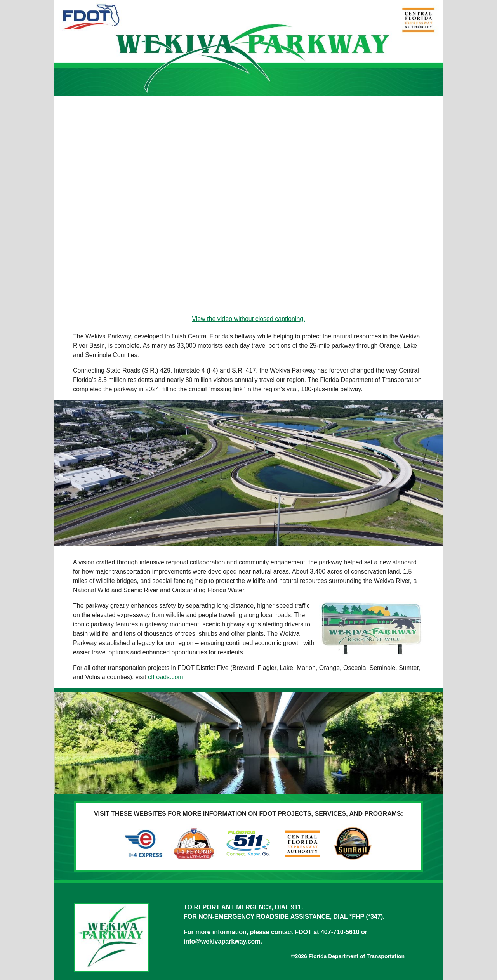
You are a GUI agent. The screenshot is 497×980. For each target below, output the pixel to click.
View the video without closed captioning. (248, 319)
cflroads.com (166, 677)
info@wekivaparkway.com (222, 941)
